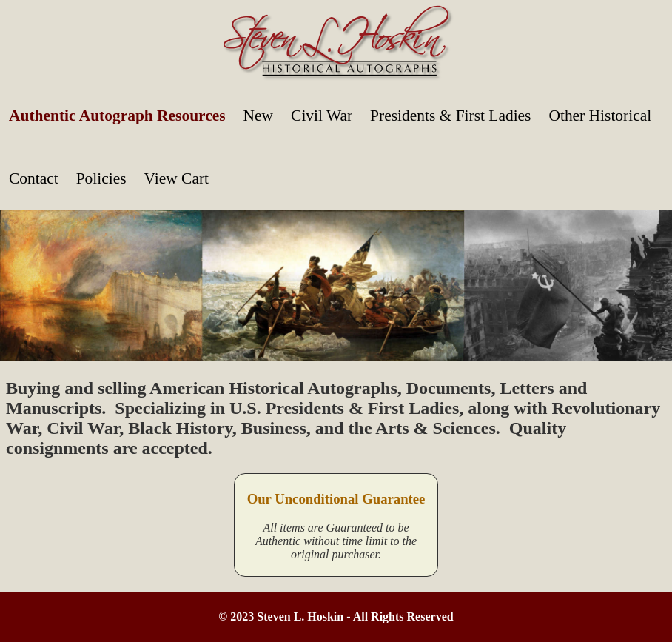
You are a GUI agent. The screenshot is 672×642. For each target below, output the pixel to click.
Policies (101, 178)
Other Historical (600, 116)
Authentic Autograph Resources (117, 116)
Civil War (322, 116)
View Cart (177, 178)
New (258, 116)
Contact (34, 178)
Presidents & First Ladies (450, 116)
